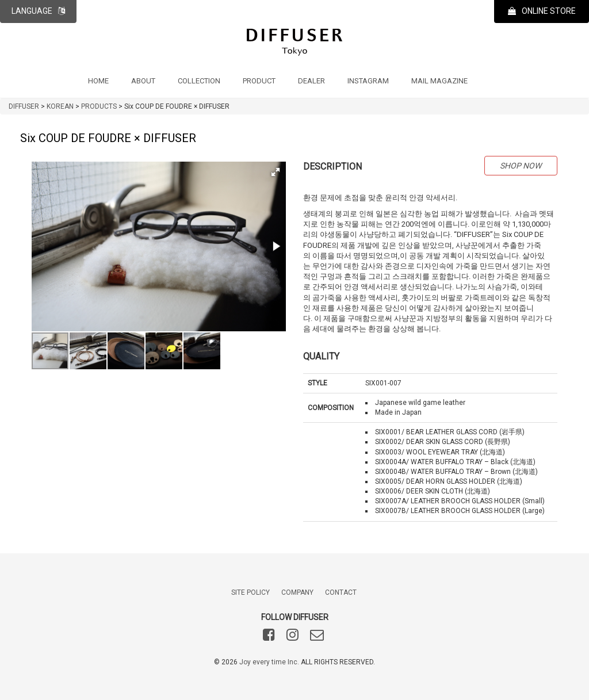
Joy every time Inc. (269, 662)
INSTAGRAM (368, 81)
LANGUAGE (38, 11)
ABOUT (143, 81)
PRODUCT (259, 81)
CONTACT (341, 592)
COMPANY (297, 592)
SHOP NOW (521, 166)
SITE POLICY (250, 592)
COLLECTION (199, 81)
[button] (276, 172)
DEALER (311, 81)
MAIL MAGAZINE (439, 81)
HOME (98, 81)
